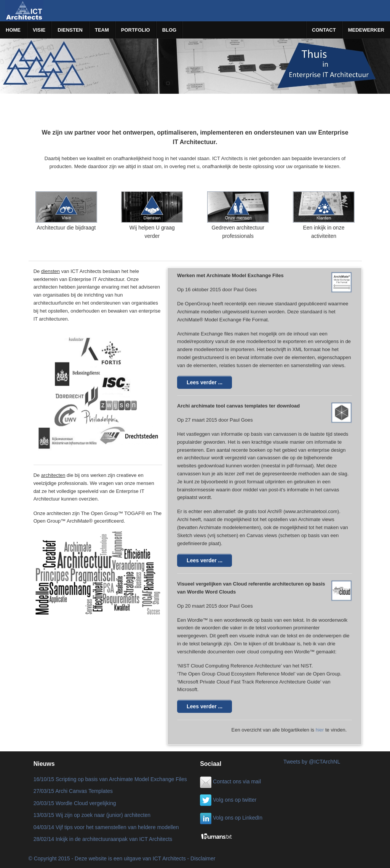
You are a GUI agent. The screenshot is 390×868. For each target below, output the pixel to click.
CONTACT (324, 30)
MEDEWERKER (366, 30)
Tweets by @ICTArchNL (312, 762)
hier (320, 730)
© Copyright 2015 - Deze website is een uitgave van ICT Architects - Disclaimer (122, 858)
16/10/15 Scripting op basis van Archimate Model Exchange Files (110, 779)
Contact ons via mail (230, 781)
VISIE (39, 30)
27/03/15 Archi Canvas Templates (73, 791)
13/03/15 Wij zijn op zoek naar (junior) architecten (92, 815)
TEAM (102, 30)
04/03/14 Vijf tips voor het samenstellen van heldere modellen (106, 827)
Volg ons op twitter (228, 800)
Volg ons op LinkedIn (231, 818)
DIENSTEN (70, 30)
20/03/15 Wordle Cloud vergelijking (75, 803)
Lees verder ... (205, 382)
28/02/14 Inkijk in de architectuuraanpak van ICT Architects (103, 839)
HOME (13, 30)
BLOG (169, 30)
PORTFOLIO (136, 30)
